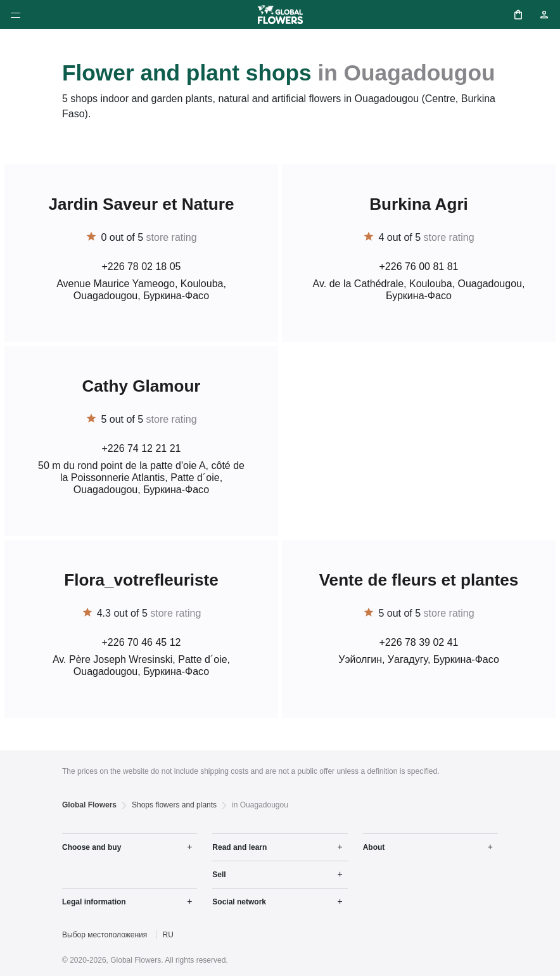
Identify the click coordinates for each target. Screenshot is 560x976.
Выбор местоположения (105, 935)
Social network (239, 902)
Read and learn (239, 847)
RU (168, 935)
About (374, 847)
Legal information (94, 902)
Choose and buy (92, 847)
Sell (219, 875)
